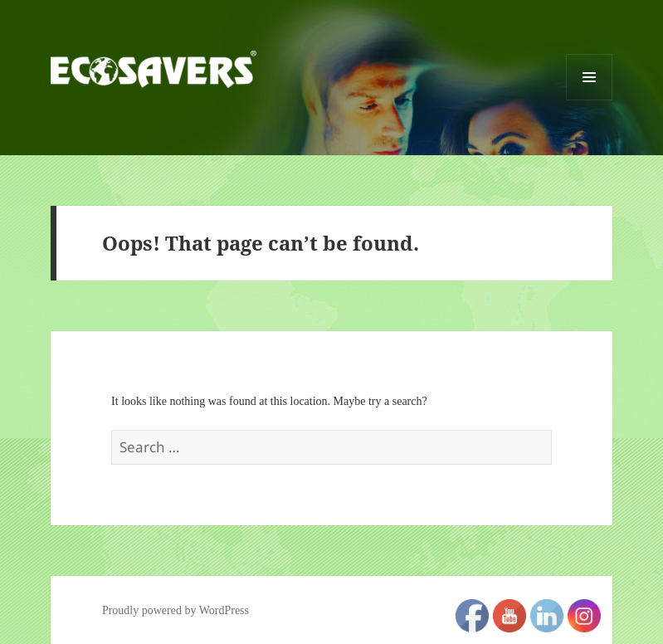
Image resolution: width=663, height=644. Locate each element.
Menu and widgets (590, 100)
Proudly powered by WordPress (175, 610)
